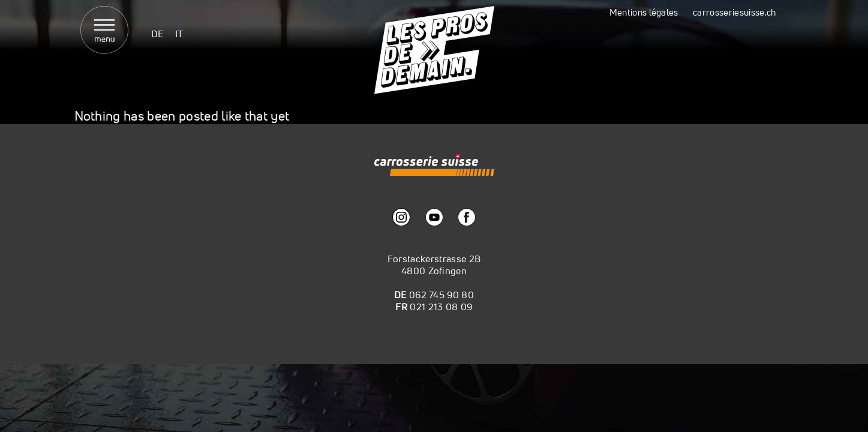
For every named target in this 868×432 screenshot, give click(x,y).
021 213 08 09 (441, 307)
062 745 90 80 (441, 295)
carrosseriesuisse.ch (734, 12)
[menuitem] (157, 33)
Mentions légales (644, 12)
